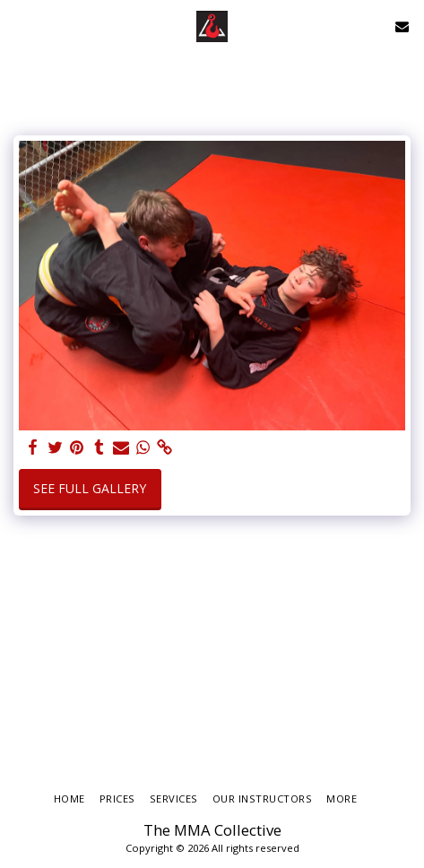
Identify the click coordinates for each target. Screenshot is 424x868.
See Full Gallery (90, 488)
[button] (20, 26)
